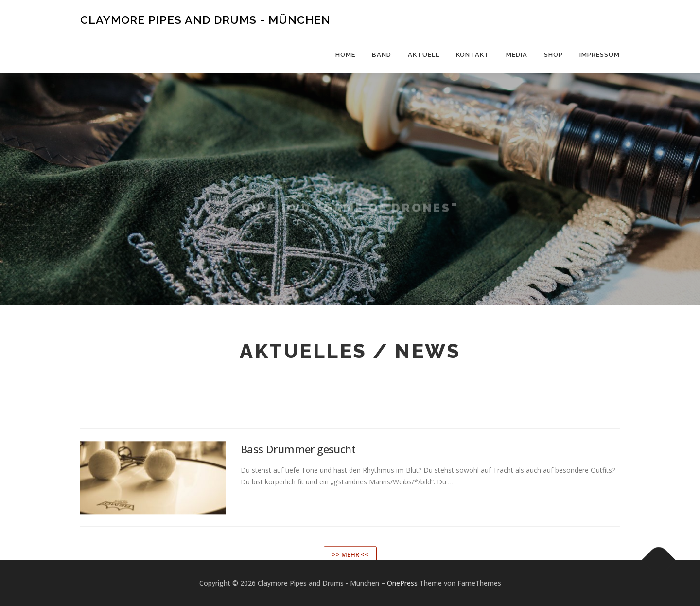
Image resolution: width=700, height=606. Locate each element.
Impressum (600, 55)
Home (345, 55)
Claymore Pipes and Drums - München (205, 20)
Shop (553, 55)
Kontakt (473, 55)
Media (517, 55)
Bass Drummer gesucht (298, 522)
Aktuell (424, 55)
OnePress (402, 583)
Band (382, 55)
